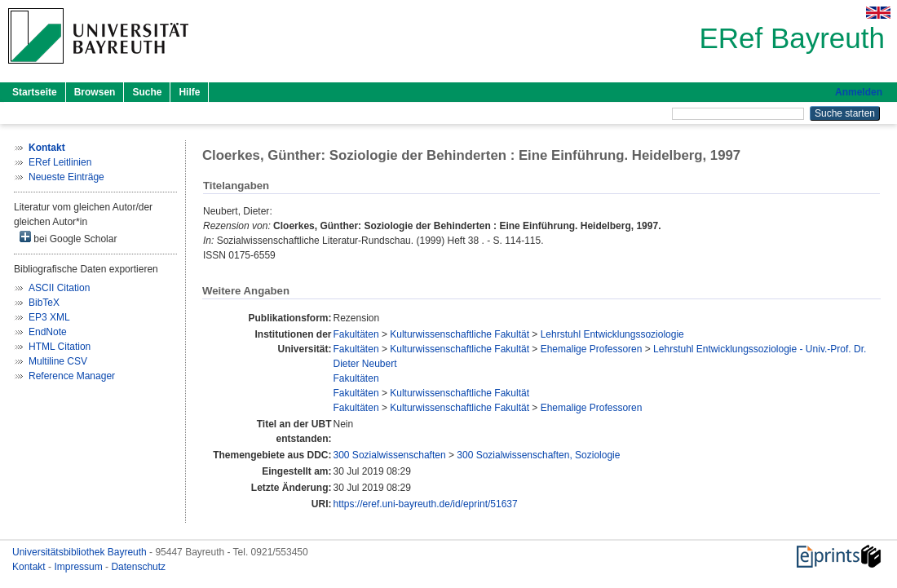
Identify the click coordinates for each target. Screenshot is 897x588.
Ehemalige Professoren (592, 349)
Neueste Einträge (66, 177)
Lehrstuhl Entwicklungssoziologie (612, 334)
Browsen (95, 92)
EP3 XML (49, 317)
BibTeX (44, 303)
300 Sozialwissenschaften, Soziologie (538, 455)
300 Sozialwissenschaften (390, 455)
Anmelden (859, 92)
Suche (147, 92)
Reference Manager (72, 376)
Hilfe (189, 92)
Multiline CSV (58, 361)
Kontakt (30, 567)
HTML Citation (60, 347)
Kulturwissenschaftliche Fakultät (460, 334)
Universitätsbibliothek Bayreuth (81, 552)
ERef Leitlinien (60, 162)
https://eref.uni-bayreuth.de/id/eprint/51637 (426, 504)
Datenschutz (138, 567)
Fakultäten (356, 334)
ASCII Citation (59, 288)
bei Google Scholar (68, 238)
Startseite (35, 92)
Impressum (80, 567)
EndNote (48, 332)
